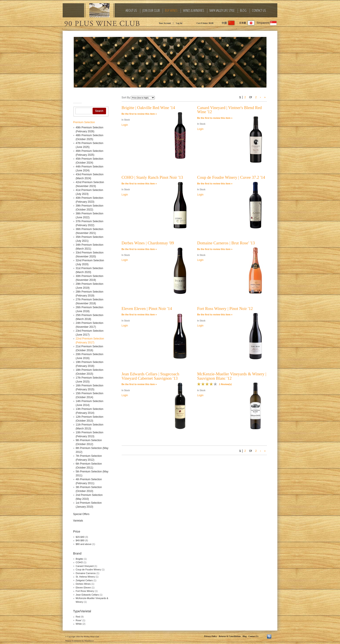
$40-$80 (80, 540)
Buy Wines (171, 11)
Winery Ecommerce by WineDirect (79, 641)
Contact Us (259, 11)
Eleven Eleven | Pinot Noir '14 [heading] (147, 309)
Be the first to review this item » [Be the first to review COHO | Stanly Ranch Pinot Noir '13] (139, 184)
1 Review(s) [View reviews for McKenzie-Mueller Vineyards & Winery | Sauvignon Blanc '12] (225, 384)
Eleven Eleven (83, 588)
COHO (80, 562)
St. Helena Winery (86, 577)
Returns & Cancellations (230, 636)
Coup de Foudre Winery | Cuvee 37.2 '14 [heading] (231, 177)
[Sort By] (143, 98)
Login (125, 125)
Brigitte (79, 559)
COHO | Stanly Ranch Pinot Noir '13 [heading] (152, 177)
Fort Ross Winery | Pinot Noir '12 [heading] (225, 309)
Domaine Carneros (86, 573)
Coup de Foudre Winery (89, 570)
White (79, 624)
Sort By (126, 98)
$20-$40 (80, 537)
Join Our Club (151, 11)
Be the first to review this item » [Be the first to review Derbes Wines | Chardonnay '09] (139, 249)
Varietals (78, 521)
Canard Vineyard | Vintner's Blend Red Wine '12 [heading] (229, 110)
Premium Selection (84, 122)
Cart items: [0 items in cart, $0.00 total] (205, 23)
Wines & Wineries (194, 11)
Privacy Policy (211, 636)
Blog (243, 11)
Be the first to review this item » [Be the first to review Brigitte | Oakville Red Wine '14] (139, 114)
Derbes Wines (83, 584)
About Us (131, 11)
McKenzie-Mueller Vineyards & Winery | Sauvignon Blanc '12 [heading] (232, 376)
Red (78, 617)
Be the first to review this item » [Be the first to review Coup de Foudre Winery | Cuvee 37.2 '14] (215, 184)
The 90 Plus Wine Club (102, 23)
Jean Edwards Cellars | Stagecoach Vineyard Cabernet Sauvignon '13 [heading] (150, 376)
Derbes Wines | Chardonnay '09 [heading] (148, 243)
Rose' (79, 620)
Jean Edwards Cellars (87, 595)
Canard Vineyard (85, 566)
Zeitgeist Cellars (84, 580)
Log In (179, 23)
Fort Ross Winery (85, 591)
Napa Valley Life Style (222, 11)
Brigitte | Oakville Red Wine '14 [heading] (148, 108)
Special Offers (81, 514)
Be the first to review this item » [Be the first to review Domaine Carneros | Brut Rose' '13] (215, 249)
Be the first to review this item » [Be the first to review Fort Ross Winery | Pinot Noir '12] (215, 315)
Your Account (165, 23)
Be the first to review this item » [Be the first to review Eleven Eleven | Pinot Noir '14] (139, 315)
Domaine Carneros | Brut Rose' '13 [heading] (226, 243)
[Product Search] (83, 111)
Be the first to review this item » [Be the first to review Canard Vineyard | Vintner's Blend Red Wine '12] (215, 118)
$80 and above (84, 544)
